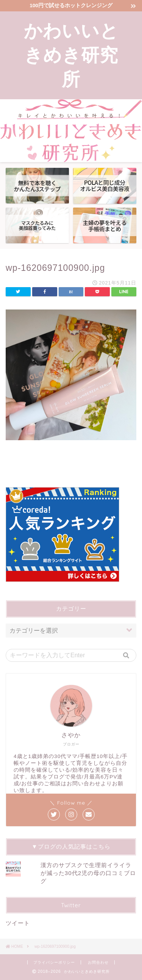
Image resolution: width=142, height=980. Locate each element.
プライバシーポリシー (54, 962)
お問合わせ (98, 962)
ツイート (18, 923)
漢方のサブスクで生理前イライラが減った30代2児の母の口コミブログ (88, 873)
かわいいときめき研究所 (71, 55)
